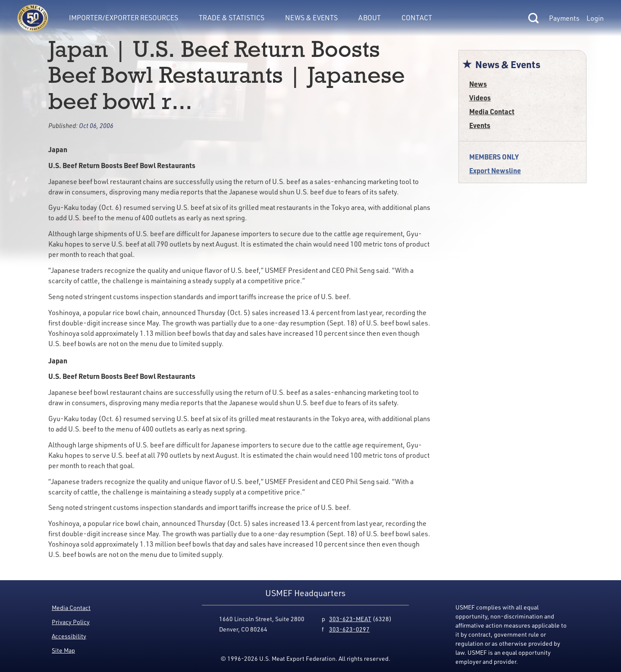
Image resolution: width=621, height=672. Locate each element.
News (478, 84)
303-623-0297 (349, 629)
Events (480, 125)
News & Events (311, 18)
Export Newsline (495, 170)
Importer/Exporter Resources (124, 18)
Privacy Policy (71, 622)
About (370, 18)
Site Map (63, 650)
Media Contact (492, 111)
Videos (480, 98)
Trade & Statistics (232, 18)
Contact (417, 18)
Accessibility (69, 636)
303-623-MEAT (350, 619)
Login (595, 18)
